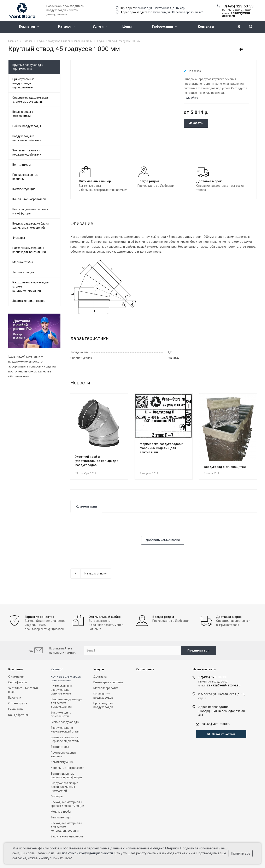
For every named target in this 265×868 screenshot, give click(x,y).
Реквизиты (16, 709)
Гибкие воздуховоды (27, 126)
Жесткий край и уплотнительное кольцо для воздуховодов (97, 461)
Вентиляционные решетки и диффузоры (30, 211)
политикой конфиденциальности (87, 853)
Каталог (67, 27)
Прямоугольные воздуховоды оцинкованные (23, 83)
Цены (127, 27)
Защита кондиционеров (29, 301)
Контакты (206, 27)
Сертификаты (18, 682)
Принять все (241, 853)
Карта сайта (145, 669)
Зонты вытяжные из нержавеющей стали (27, 152)
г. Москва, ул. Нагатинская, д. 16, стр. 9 (161, 8)
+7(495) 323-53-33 (238, 6)
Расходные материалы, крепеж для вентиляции (29, 250)
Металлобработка (106, 688)
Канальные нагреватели (29, 199)
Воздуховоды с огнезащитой (23, 114)
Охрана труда (18, 703)
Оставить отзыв (221, 734)
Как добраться (18, 715)
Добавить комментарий (163, 540)
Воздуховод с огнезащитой (225, 467)
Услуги (100, 27)
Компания (29, 27)
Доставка (100, 677)
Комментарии (86, 507)
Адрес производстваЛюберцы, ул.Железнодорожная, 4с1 (222, 711)
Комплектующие (24, 189)
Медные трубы (23, 262)
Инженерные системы (108, 682)
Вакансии (15, 698)
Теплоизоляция (23, 272)
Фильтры (19, 238)
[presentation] (102, 528)
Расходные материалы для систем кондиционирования (31, 287)
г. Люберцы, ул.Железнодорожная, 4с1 (177, 12)
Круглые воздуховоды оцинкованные (28, 67)
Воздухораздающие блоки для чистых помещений (31, 226)
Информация (164, 27)
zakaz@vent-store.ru (216, 724)
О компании (16, 677)
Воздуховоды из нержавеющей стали (27, 138)
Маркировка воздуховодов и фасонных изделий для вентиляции (161, 448)
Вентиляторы (22, 165)
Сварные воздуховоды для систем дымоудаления (31, 100)
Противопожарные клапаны (25, 177)
